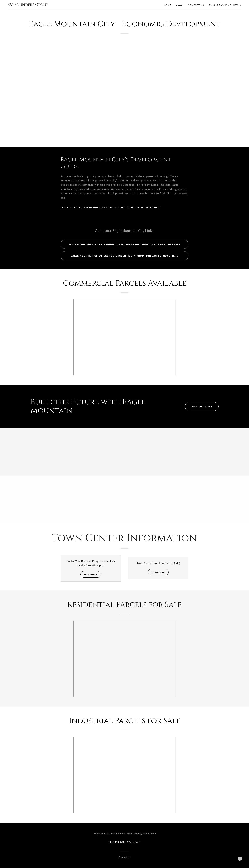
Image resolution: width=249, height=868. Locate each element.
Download (91, 574)
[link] (28, 5)
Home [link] (167, 5)
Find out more (202, 406)
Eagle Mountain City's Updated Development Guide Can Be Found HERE (111, 208)
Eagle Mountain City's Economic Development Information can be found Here (125, 244)
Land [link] (180, 5)
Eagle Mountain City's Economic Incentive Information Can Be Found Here (125, 256)
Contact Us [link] (196, 5)
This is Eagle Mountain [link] (225, 5)
